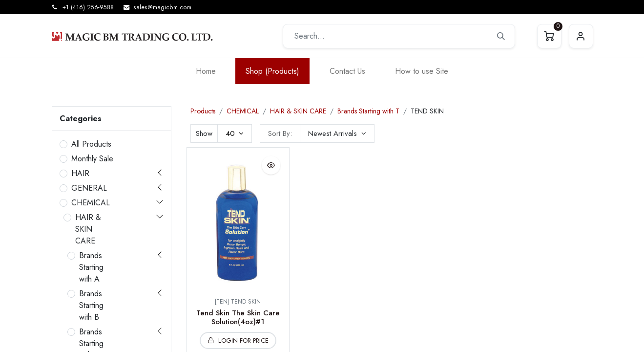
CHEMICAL (91, 203)
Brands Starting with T (368, 111)
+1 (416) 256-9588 (88, 7)
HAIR (80, 173)
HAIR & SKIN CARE (88, 229)
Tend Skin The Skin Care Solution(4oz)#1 (238, 317)
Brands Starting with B (91, 305)
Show (204, 133)
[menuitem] (206, 71)
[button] (337, 133)
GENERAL (89, 188)
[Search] (501, 36)
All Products (91, 144)
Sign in (581, 36)
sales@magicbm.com (162, 7)
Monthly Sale (92, 159)
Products (203, 111)
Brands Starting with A (91, 267)
